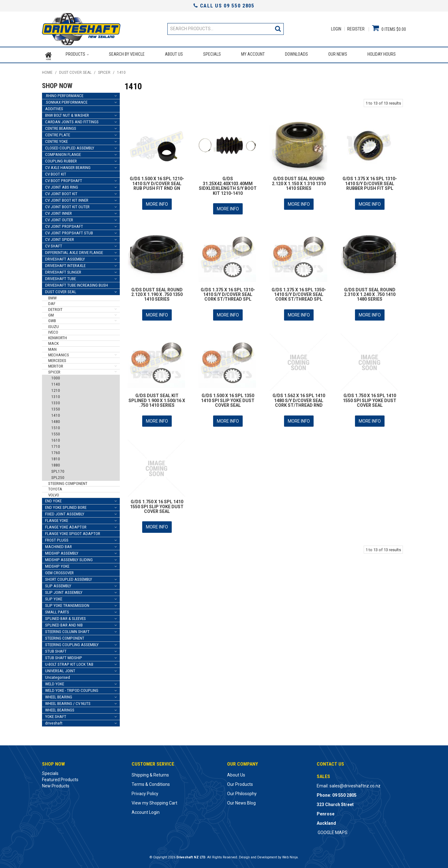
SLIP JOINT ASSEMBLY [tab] (64, 591)
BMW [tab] (52, 296)
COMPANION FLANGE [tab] (63, 153)
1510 (56, 426)
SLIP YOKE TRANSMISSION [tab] (67, 604)
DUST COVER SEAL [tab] (61, 290)
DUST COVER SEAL (75, 71)
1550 (56, 432)
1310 (56, 395)
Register (356, 29)
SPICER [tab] (54, 370)
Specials (212, 54)
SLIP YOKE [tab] (54, 597)
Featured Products (60, 778)
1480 (56, 420)
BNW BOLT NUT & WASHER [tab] (67, 113)
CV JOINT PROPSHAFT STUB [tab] (69, 231)
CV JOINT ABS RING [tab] (62, 185)
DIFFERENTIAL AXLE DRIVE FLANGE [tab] (74, 251)
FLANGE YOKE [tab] (57, 519)
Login (336, 29)
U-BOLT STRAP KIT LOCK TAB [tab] (69, 662)
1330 (56, 401)
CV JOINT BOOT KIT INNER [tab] (67, 198)
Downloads (296, 54)
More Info (157, 202)
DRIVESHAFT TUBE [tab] (61, 277)
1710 (56, 445)
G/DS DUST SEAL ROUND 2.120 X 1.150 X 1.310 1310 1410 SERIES (299, 182)
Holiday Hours (382, 54)
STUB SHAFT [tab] (56, 649)
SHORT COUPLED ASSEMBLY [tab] (69, 577)
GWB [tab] (52, 319)
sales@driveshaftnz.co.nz (355, 784)
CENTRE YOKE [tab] (56, 140)
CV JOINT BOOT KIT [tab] (61, 192)
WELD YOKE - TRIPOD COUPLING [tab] (72, 689)
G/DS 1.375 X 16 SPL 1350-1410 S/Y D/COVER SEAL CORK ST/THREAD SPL (299, 291)
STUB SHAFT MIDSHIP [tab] (64, 656)
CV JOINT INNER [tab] (58, 211)
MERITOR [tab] (56, 365)
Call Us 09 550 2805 (224, 6)
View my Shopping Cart (154, 801)
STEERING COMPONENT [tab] (68, 482)
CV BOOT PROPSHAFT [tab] (64, 179)
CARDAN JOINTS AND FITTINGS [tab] (72, 120)
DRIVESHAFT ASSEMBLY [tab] (65, 257)
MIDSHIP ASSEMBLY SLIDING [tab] (69, 558)
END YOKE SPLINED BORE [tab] (66, 506)
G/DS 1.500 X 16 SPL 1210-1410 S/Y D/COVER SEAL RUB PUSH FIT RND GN (157, 182)
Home (49, 54)
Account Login (146, 810)
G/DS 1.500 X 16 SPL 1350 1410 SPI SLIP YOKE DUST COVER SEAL (228, 397)
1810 (56, 457)
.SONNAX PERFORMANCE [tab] (66, 100)
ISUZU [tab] (54, 325)
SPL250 (58, 476)
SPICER (104, 71)
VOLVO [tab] (54, 493)
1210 (56, 389)
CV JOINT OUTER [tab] (59, 218)
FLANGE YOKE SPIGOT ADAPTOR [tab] (73, 532)
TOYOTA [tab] (55, 487)
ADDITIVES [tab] (54, 107)
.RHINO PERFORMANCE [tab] (64, 94)
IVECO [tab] (53, 330)
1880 (56, 463)
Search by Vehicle (126, 54)
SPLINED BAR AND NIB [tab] (64, 623)
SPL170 (58, 469)
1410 (56, 413)
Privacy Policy (145, 792)
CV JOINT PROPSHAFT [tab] (64, 225)
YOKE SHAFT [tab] (56, 715)
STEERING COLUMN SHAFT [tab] (67, 630)
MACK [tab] (54, 342)
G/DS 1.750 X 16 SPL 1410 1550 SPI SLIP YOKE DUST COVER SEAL (370, 397)
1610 (56, 438)
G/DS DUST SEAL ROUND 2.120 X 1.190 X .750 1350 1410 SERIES (157, 291)
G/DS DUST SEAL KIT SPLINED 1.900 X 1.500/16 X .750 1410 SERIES (157, 397)
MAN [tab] (52, 347)
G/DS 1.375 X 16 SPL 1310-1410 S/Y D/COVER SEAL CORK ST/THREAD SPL (228, 291)
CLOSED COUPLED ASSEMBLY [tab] (70, 146)
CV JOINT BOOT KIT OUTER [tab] (67, 205)
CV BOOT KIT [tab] (56, 172)
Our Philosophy (242, 792)
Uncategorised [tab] (58, 676)
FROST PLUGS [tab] (57, 538)
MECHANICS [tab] (59, 353)
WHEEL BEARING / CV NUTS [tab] (68, 702)
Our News (338, 54)
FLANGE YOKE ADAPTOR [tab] (66, 525)
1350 (56, 407)
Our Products (240, 782)
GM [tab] (51, 313)
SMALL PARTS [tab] (57, 610)
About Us (174, 54)
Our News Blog (241, 801)
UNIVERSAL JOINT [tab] (60, 669)
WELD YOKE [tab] (55, 682)
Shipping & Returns (150, 773)
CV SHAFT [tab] (54, 244)
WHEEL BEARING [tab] (59, 695)
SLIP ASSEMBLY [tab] (58, 584)
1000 (56, 376)
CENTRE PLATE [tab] (58, 133)
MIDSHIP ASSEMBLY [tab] (62, 551)
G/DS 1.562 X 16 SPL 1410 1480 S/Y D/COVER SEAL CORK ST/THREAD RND (299, 397)
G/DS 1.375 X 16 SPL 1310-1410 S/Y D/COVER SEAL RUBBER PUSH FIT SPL (370, 182)
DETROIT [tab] (55, 308)
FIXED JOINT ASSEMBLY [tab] (65, 512)
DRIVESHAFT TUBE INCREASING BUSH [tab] (77, 283)
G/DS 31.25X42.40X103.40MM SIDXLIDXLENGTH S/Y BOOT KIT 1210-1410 (228, 184)
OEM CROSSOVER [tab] (59, 571)
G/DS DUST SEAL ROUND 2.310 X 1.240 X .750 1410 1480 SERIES (370, 291)
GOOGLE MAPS (333, 831)
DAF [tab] (52, 302)
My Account (253, 54)
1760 (56, 451)
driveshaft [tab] (54, 721)
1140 (56, 382)
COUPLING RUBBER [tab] (61, 159)
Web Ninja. (290, 855)
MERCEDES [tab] (57, 359)
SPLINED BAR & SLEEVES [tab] (65, 617)
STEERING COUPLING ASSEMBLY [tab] (72, 643)
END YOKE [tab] (53, 499)
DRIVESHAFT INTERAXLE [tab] (65, 264)
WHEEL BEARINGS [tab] (60, 708)
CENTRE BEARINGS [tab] (61, 127)
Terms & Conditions (151, 782)
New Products (56, 784)
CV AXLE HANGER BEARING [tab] (68, 166)
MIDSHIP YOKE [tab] (57, 564)
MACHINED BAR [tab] (58, 545)
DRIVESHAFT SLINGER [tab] (63, 270)
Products (75, 54)
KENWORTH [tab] (58, 336)
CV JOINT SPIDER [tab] (60, 238)
